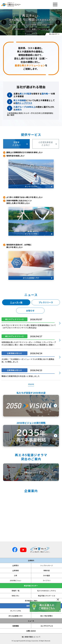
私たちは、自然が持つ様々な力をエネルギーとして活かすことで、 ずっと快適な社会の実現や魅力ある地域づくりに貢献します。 (31, 517)
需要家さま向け (16, 144)
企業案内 (31, 560)
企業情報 (16, 570)
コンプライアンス (47, 626)
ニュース (31, 621)
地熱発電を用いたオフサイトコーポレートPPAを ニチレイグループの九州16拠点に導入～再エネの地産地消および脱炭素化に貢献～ (29, 343)
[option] (31, 22)
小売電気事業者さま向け (46, 144)
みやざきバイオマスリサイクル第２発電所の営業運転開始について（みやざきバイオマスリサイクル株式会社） (29, 326)
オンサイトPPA (16, 611)
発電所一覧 (16, 591)
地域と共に (16, 596)
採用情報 (16, 626)
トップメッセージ (47, 565)
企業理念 (16, 565)
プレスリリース (46, 302)
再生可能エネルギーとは (47, 596)
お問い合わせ (31, 631)
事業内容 (47, 570)
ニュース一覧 (16, 302)
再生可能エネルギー (31, 586)
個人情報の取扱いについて (31, 637)
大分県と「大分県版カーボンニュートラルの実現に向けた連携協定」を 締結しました (28, 360)
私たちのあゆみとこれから (47, 591)
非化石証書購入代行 (16, 616)
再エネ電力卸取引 (47, 616)
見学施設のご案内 (31, 601)
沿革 (16, 575)
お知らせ (30, 311)
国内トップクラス (24, 103)
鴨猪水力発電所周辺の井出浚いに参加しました (21, 376)
